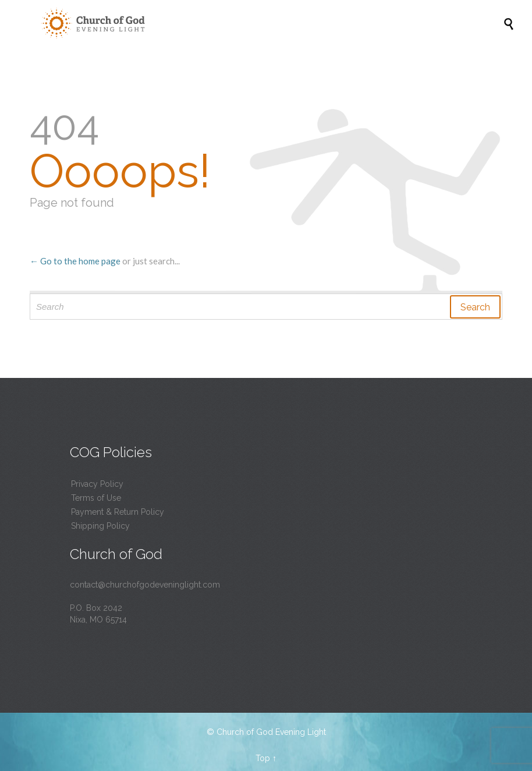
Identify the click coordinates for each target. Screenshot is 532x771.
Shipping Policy (100, 526)
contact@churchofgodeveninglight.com (145, 585)
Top (263, 758)
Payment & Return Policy (118, 512)
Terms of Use (96, 498)
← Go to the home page (75, 261)
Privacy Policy (97, 484)
